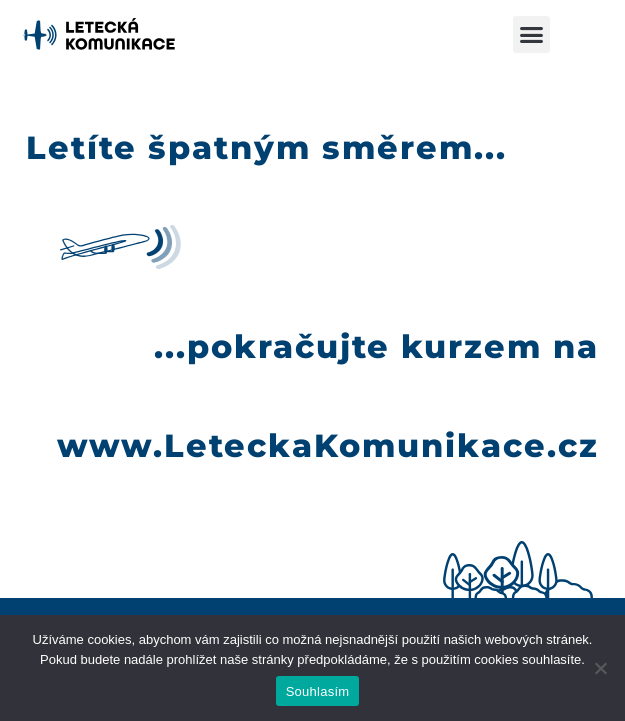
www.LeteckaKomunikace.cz (328, 445)
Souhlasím (318, 691)
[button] (532, 35)
